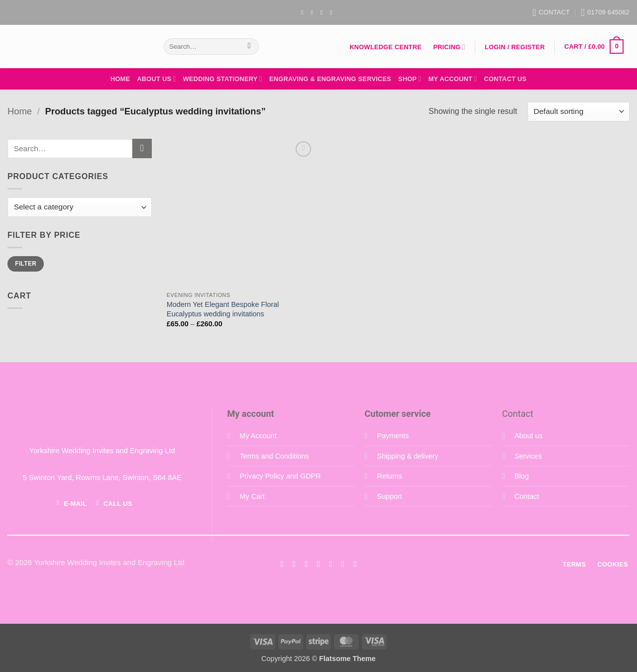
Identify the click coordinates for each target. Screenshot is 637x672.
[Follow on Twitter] (306, 564)
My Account (453, 79)
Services (528, 456)
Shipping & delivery (408, 456)
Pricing (449, 47)
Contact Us (506, 79)
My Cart (252, 496)
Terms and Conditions (274, 456)
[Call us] (330, 564)
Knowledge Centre (385, 47)
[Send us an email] (323, 12)
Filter (26, 264)
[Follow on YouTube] (333, 12)
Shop (410, 79)
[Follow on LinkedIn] (343, 564)
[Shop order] (579, 112)
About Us (156, 79)
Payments (393, 436)
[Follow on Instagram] (314, 12)
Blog (522, 476)
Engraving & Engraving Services (330, 79)
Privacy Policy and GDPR (280, 476)
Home (120, 79)
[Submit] (249, 47)
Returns (390, 476)
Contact (527, 496)
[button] (515, 47)
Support (390, 496)
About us (529, 436)
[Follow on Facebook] (304, 12)
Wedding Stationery (223, 79)
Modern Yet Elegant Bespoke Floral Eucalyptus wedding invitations (223, 309)
